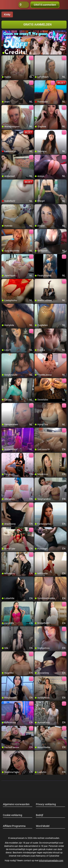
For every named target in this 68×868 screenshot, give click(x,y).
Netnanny (41, 856)
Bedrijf (40, 815)
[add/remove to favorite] (4, 58)
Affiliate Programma (14, 826)
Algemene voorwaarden (16, 804)
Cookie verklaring (13, 815)
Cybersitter (54, 856)
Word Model (43, 826)
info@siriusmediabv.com (51, 861)
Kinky (7, 14)
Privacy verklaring (46, 804)
